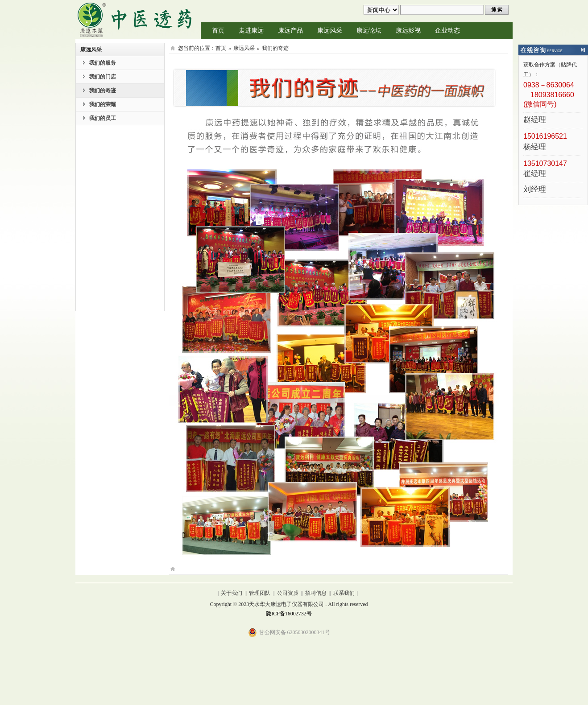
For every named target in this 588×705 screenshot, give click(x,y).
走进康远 (251, 31)
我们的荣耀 (103, 104)
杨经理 (535, 147)
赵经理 (535, 120)
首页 (218, 31)
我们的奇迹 (103, 91)
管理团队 (260, 593)
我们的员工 (103, 118)
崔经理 (535, 174)
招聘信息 (316, 593)
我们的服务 (103, 63)
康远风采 (330, 31)
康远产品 (290, 31)
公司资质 (288, 593)
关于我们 (232, 593)
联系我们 (344, 593)
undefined (381, 10)
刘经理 (535, 190)
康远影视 (408, 31)
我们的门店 (103, 77)
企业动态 (447, 31)
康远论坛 (369, 31)
